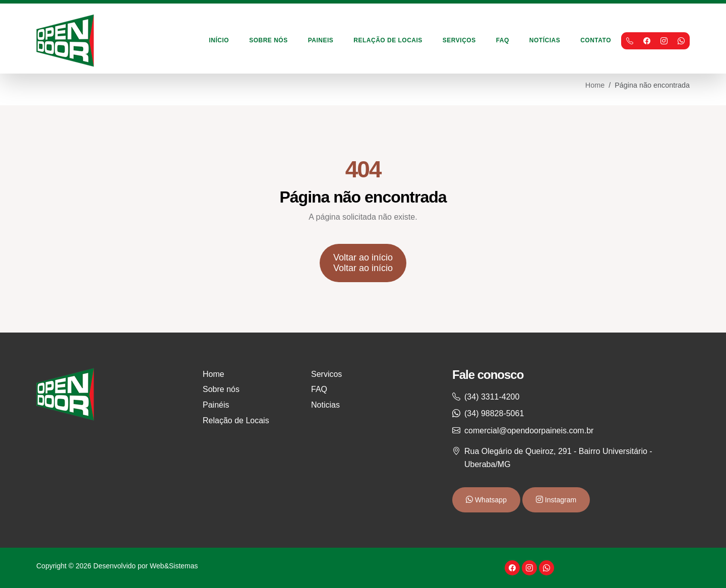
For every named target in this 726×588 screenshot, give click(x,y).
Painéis (216, 405)
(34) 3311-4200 (492, 397)
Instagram (560, 500)
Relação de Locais (388, 40)
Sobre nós (221, 389)
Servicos (326, 374)
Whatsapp (490, 500)
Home (595, 85)
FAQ (503, 40)
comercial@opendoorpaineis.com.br (529, 431)
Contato (596, 40)
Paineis (321, 40)
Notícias (545, 40)
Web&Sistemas (174, 566)
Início (219, 40)
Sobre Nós (268, 40)
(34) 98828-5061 (494, 413)
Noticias (325, 405)
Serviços (459, 40)
